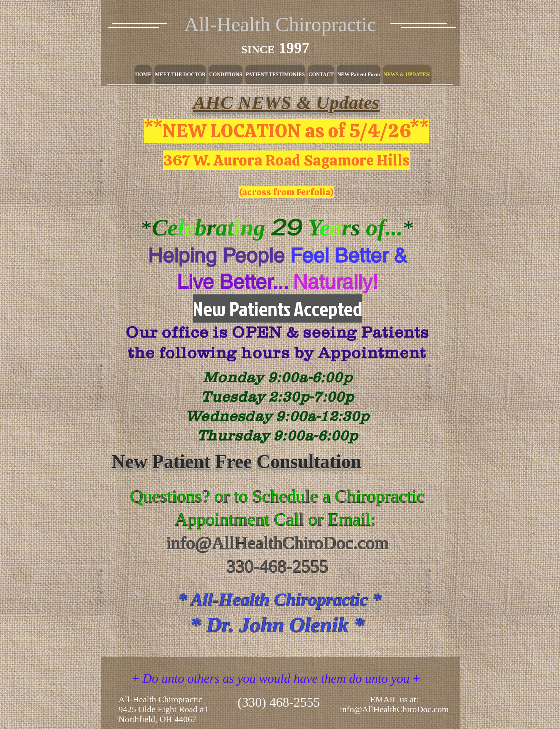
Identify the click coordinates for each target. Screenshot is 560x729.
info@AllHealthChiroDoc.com (277, 543)
